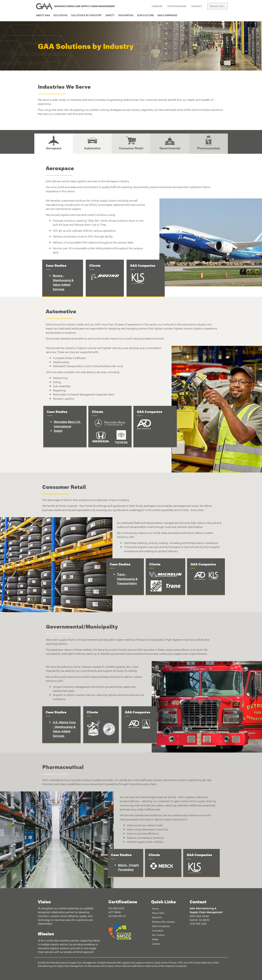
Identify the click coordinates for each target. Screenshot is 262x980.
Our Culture (146, 15)
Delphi (58, 431)
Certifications (177, 6)
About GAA (43, 15)
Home (155, 908)
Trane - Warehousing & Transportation (127, 579)
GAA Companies (168, 15)
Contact (197, 6)
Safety (110, 15)
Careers (157, 6)
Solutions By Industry (86, 15)
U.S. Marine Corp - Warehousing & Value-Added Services (64, 729)
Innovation (126, 15)
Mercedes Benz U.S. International (67, 424)
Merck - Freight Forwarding (128, 867)
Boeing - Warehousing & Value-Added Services (63, 282)
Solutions (60, 15)
